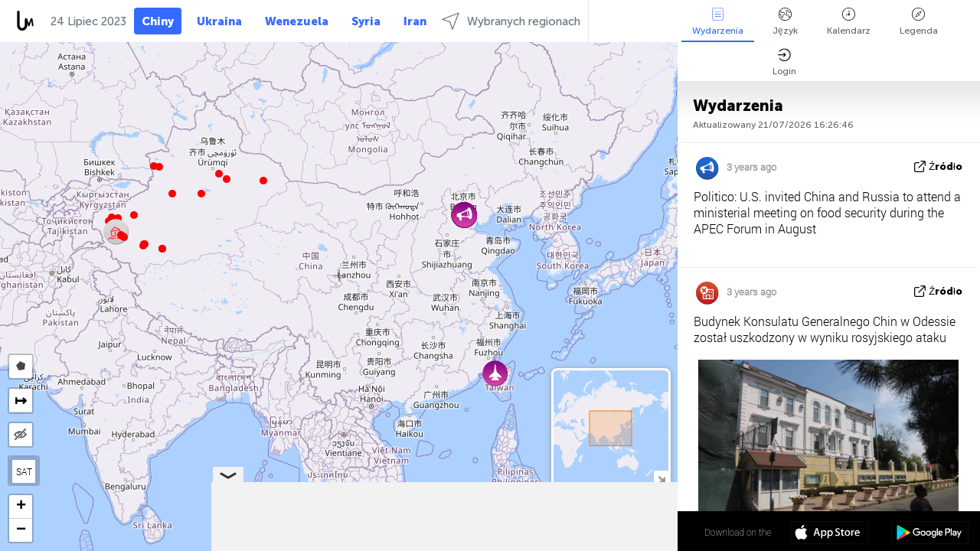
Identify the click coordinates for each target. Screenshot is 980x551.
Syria (366, 21)
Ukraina (219, 21)
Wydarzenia (718, 22)
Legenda (919, 22)
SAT (24, 471)
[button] (143, 246)
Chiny (158, 21)
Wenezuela (297, 21)
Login (784, 62)
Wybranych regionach (511, 21)
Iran (415, 21)
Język (785, 22)
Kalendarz (849, 22)
